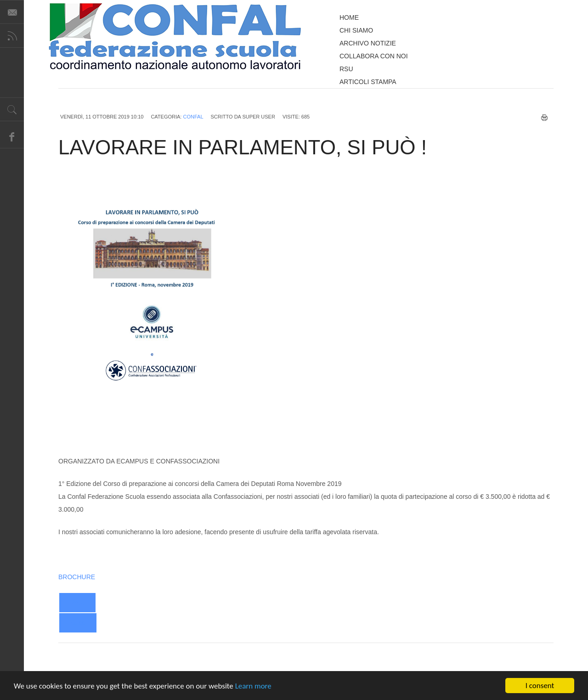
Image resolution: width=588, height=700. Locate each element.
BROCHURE (77, 577)
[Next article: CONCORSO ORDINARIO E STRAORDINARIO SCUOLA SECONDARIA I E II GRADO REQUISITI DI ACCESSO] (78, 623)
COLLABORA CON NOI (374, 56)
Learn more (253, 687)
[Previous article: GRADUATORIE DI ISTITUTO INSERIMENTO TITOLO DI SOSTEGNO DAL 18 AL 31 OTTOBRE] (77, 603)
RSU (346, 69)
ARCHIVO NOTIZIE (368, 43)
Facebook (12, 136)
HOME (349, 17)
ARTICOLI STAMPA (368, 82)
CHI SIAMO (356, 30)
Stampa (545, 118)
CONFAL (193, 117)
